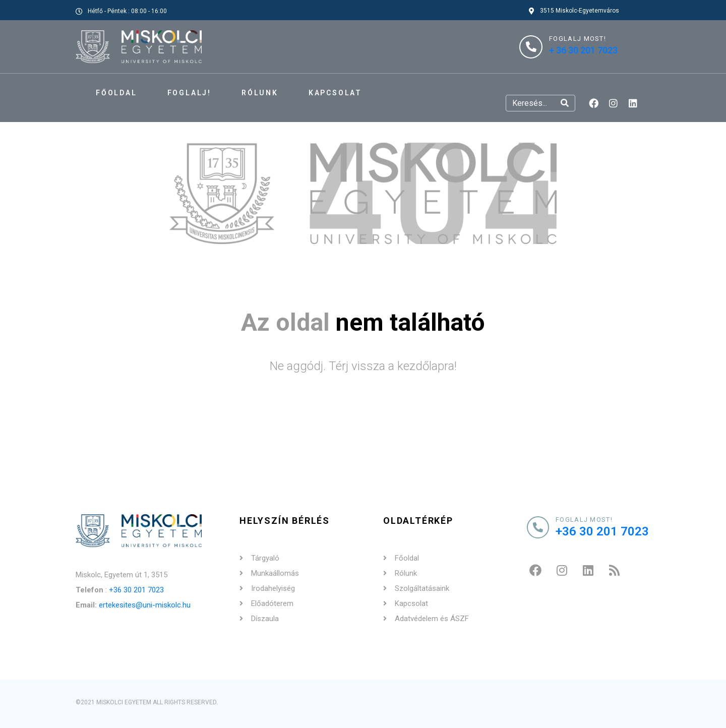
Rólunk (260, 93)
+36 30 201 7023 (136, 590)
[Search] (565, 103)
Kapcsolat (335, 93)
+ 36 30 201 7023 (583, 50)
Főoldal (116, 93)
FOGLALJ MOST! (578, 39)
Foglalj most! (584, 520)
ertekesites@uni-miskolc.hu (145, 605)
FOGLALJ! (189, 93)
